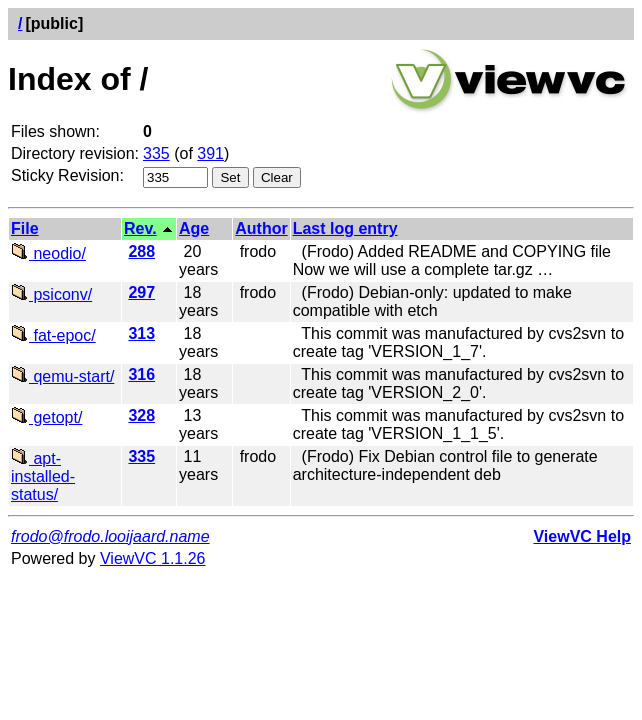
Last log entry (345, 228)
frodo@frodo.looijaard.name (110, 536)
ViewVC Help (582, 536)
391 (210, 153)
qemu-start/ (62, 376)
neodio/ (48, 253)
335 (156, 153)
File (25, 228)
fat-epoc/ (53, 335)
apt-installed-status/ (43, 476)
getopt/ (46, 417)
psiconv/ (51, 294)
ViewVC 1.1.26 (153, 558)
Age (194, 228)
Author (261, 228)
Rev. (140, 228)
